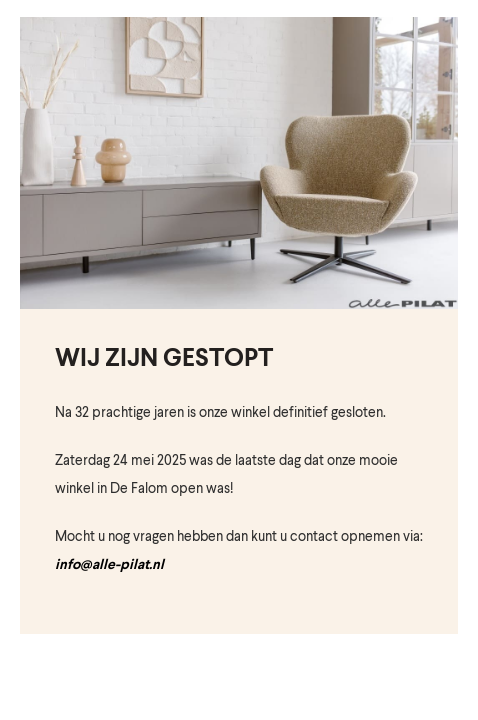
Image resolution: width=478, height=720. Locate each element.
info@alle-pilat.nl (109, 565)
